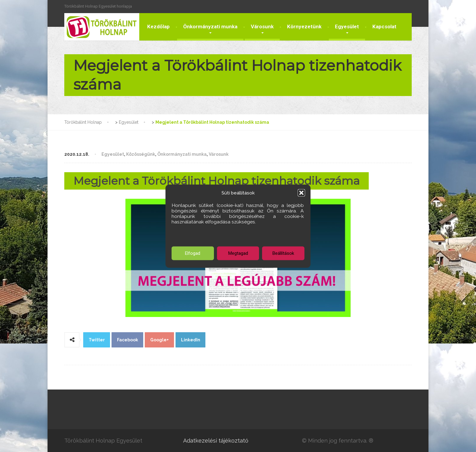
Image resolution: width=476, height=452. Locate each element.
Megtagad (238, 253)
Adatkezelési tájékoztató (216, 441)
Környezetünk (304, 27)
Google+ (160, 340)
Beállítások (283, 253)
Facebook (128, 340)
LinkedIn (191, 340)
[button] (301, 193)
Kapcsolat (384, 27)
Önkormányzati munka (210, 27)
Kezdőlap (158, 27)
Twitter (97, 340)
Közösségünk (141, 154)
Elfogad (193, 253)
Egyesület (347, 27)
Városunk (262, 27)
